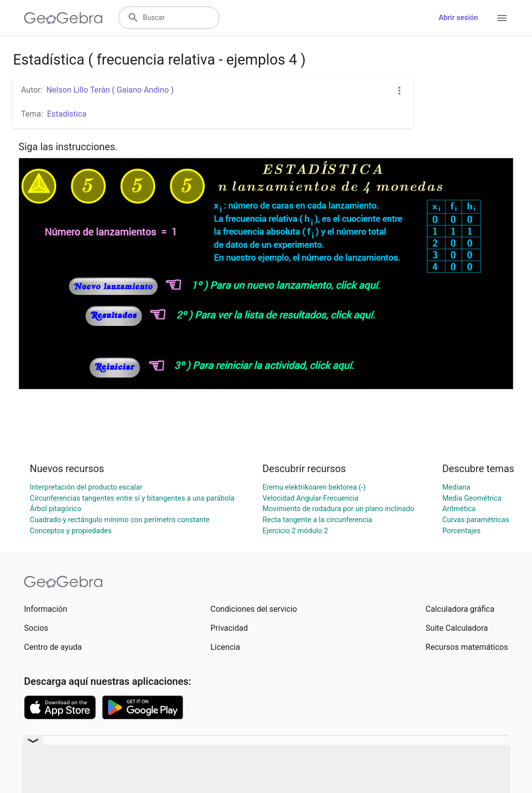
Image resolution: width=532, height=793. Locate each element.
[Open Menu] (502, 18)
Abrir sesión (458, 18)
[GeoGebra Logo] (63, 18)
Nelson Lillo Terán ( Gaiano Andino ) (110, 90)
